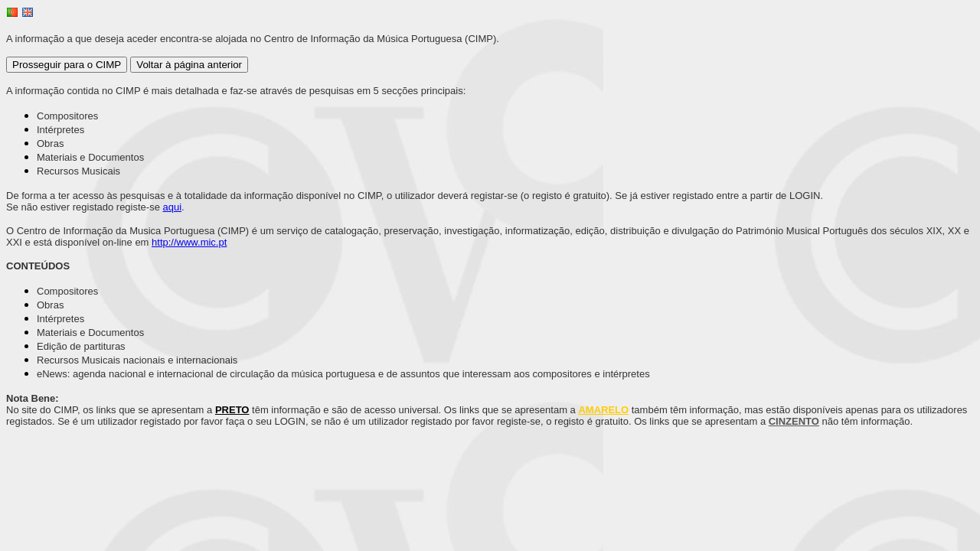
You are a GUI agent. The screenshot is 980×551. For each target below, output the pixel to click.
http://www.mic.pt (189, 242)
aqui (173, 207)
